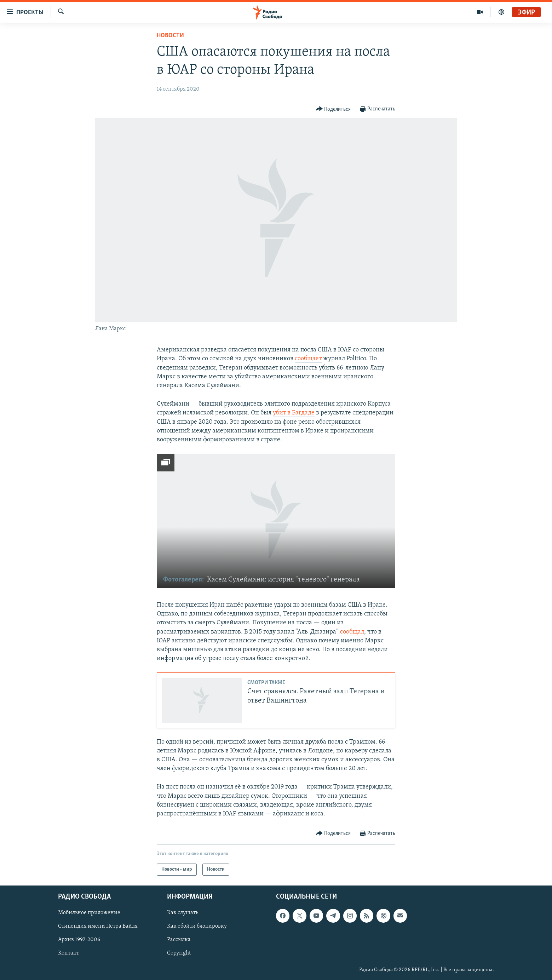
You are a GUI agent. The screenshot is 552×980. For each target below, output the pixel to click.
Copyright (179, 953)
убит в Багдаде (294, 413)
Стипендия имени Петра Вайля (98, 927)
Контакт (68, 953)
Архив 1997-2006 (79, 940)
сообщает (308, 359)
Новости (170, 36)
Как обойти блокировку (197, 927)
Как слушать (183, 913)
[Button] (333, 109)
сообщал (352, 632)
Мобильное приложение (89, 913)
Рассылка (179, 940)
